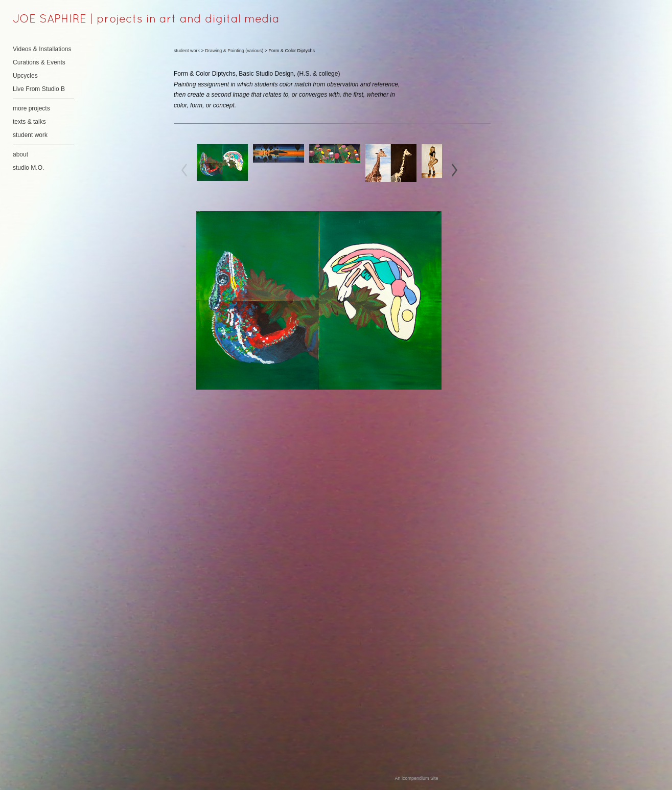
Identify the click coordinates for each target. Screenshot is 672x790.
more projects (31, 108)
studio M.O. (28, 168)
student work (30, 135)
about (20, 154)
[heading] (38, 20)
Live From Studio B (39, 89)
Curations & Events (39, 62)
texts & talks (29, 122)
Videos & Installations (42, 49)
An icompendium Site (416, 778)
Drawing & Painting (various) (234, 51)
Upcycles (25, 76)
